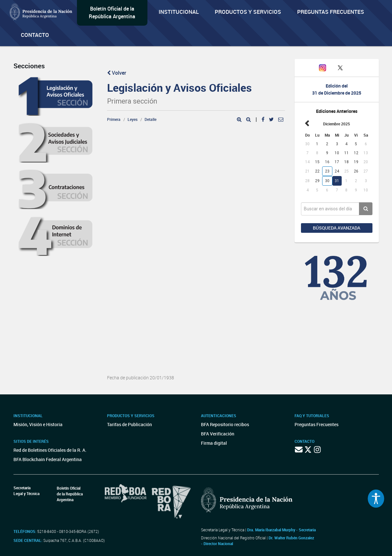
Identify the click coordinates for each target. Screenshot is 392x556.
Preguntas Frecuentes (331, 12)
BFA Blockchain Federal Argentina (48, 459)
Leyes (133, 119)
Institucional (179, 12)
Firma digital (214, 443)
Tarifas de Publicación (129, 424)
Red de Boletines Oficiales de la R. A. (50, 450)
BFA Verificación (218, 434)
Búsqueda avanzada (337, 228)
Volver (117, 73)
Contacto (35, 35)
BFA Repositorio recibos (225, 424)
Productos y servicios (248, 12)
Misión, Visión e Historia (38, 424)
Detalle (150, 119)
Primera (114, 119)
